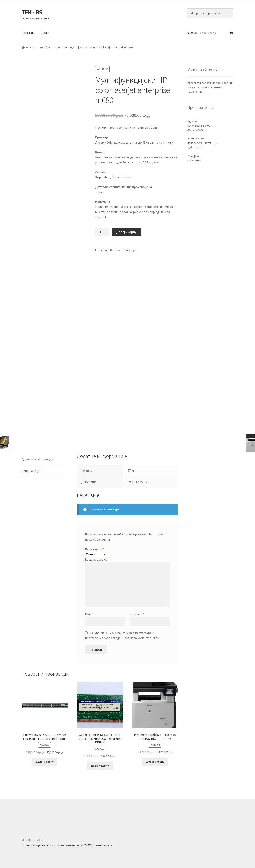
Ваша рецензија (97, 559)
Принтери (61, 47)
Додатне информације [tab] (38, 459)
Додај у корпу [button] (45, 762)
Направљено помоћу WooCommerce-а (85, 845)
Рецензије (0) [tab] (31, 471)
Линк (99, 192)
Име (89, 614)
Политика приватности (38, 845)
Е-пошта (137, 614)
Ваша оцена (95, 549)
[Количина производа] (102, 232)
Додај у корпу (126, 232)
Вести (45, 33)
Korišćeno (46, 47)
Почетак (28, 33)
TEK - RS (32, 12)
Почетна (31, 47)
